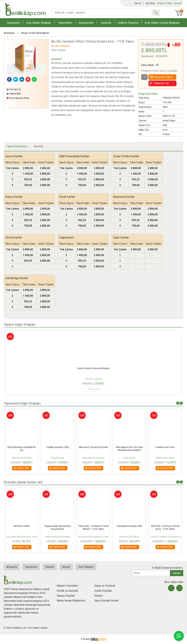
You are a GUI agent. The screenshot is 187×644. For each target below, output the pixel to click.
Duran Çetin (165, 458)
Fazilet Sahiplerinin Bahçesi (22, 447)
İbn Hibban (22, 458)
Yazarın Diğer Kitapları (20, 324)
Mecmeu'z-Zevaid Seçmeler (129, 447)
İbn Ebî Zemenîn (93, 379)
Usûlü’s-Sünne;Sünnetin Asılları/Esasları (93, 368)
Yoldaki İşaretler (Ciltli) (94, 447)
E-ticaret (86, 639)
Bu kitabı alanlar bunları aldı (23, 482)
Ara (156, 13)
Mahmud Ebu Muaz (129, 537)
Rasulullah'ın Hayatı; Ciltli (129, 526)
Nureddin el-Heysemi (129, 458)
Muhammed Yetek (58, 458)
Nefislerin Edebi (22, 526)
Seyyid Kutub (93, 458)
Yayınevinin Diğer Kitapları (22, 403)
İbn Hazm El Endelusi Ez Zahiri (94, 537)
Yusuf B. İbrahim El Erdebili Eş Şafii (168, 537)
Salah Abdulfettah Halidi (58, 537)
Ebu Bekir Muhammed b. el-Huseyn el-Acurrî (29, 537)
